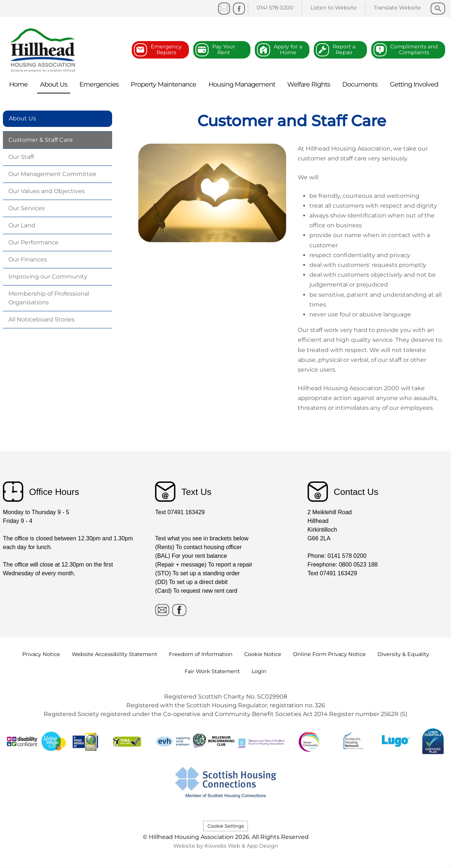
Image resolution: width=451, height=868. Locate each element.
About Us (22, 118)
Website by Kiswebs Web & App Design (226, 846)
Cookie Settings (226, 826)
